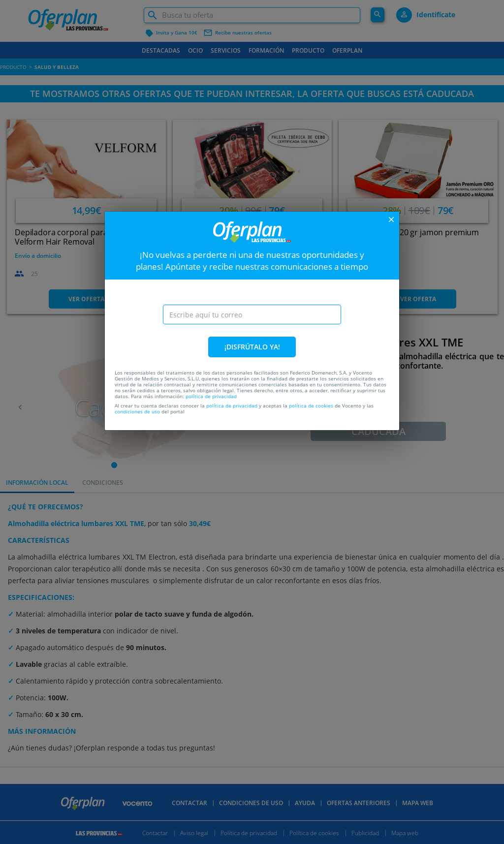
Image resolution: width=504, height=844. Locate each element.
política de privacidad (211, 396)
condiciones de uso (137, 411)
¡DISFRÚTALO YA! (252, 347)
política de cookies (311, 406)
